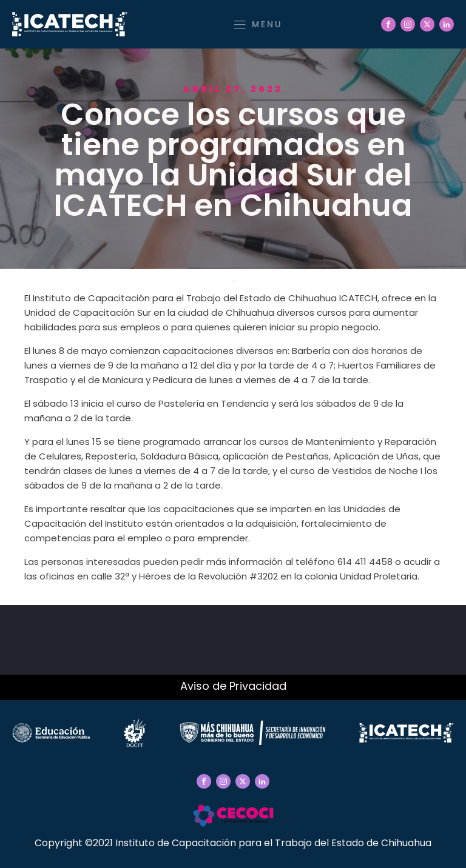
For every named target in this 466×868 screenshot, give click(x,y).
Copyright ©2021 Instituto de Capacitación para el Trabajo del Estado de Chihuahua (233, 843)
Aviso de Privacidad (233, 686)
